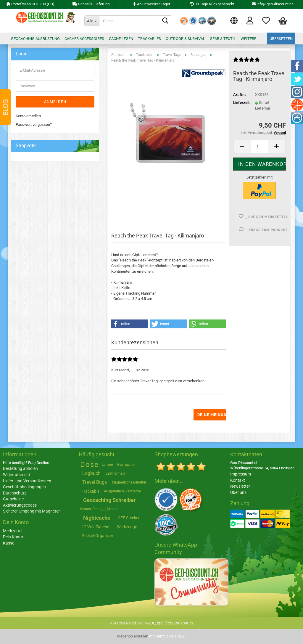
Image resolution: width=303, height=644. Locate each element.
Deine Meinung (212, 415)
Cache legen (121, 39)
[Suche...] (92, 21)
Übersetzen (281, 39)
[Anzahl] (260, 146)
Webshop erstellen (133, 636)
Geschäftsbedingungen (24, 487)
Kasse (9, 543)
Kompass (126, 465)
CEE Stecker (129, 518)
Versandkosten (179, 623)
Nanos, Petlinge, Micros (99, 509)
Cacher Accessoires (84, 39)
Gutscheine (13, 499)
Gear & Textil (223, 39)
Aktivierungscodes (20, 505)
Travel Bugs (95, 482)
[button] (234, 19)
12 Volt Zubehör (96, 527)
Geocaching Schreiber (109, 500)
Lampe (107, 465)
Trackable (91, 491)
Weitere (248, 39)
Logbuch (91, 473)
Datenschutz (15, 493)
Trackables (149, 39)
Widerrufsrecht (17, 475)
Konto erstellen (28, 116)
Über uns (238, 492)
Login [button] (250, 20)
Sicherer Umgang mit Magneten (32, 511)
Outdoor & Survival (185, 39)
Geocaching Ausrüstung (35, 39)
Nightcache (97, 518)
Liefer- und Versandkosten (27, 481)
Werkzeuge (127, 527)
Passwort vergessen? (34, 125)
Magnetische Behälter (129, 482)
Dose (90, 465)
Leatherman (115, 473)
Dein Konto (13, 537)
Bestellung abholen (20, 468)
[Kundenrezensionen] (246, 62)
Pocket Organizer (97, 536)
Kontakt (238, 480)
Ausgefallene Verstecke (122, 491)
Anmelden (55, 102)
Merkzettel (266, 20)
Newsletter (240, 486)
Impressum (241, 474)
